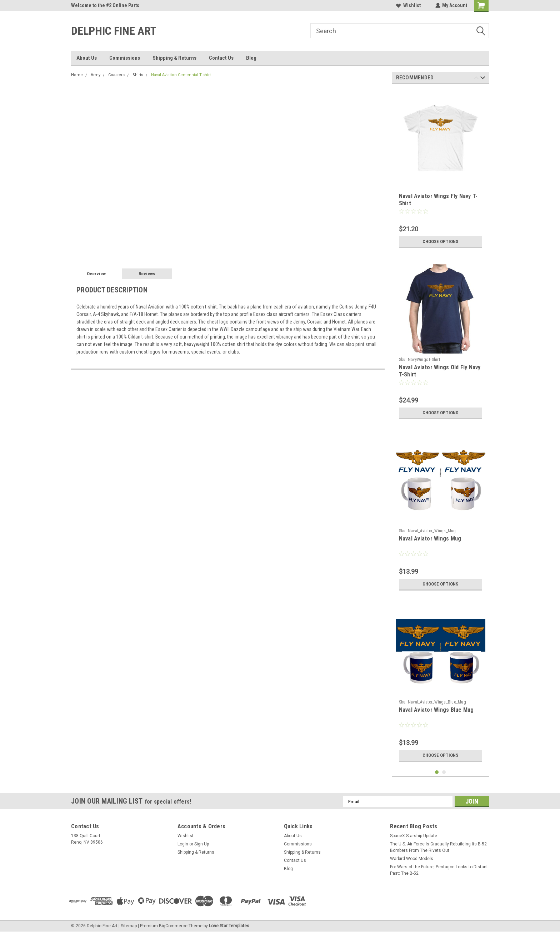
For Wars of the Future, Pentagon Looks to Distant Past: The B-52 (439, 870)
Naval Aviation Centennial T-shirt (181, 75)
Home (77, 75)
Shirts (138, 75)
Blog (251, 58)
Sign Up (202, 844)
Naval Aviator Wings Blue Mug (436, 710)
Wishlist (408, 5)
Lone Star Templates (229, 926)
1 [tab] (437, 772)
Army (96, 75)
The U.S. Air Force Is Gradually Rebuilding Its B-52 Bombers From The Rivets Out (438, 847)
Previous (476, 79)
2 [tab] (444, 772)
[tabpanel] (441, 171)
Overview (96, 274)
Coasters (116, 75)
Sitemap (129, 926)
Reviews (147, 274)
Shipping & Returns (174, 58)
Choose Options (440, 242)
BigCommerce (173, 926)
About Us (87, 58)
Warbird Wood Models (412, 859)
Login (183, 844)
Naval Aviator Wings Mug (430, 539)
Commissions (125, 58)
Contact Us (221, 58)
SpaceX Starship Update (414, 836)
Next (483, 79)
